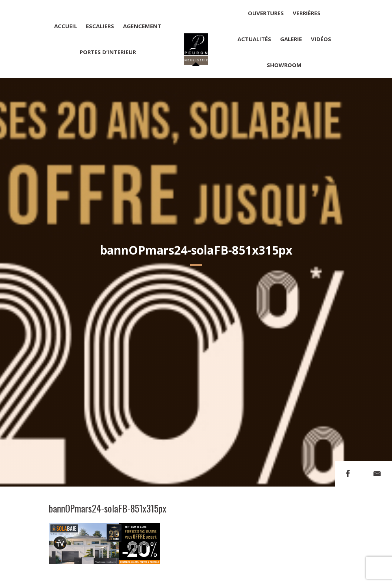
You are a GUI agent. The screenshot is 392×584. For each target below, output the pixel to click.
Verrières (307, 13)
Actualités (254, 39)
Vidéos (321, 39)
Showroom (284, 65)
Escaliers (100, 26)
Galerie (291, 39)
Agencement (142, 26)
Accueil (66, 26)
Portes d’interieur (108, 52)
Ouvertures (266, 13)
